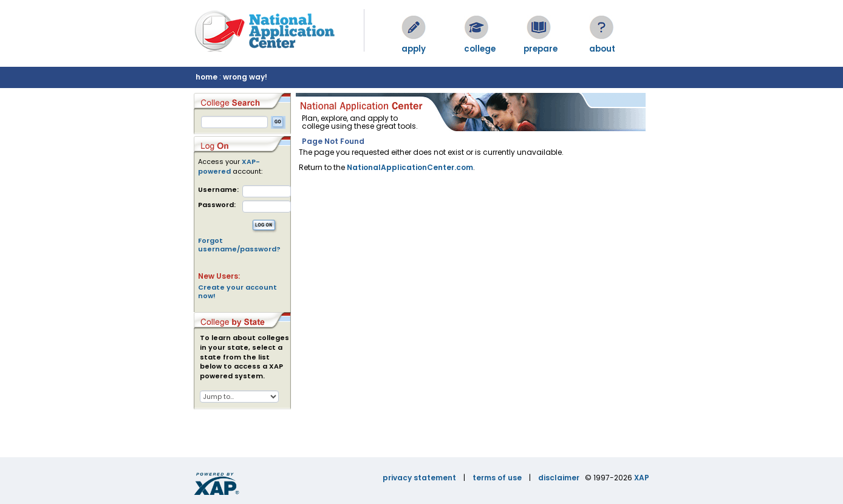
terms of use (497, 478)
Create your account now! (237, 291)
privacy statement (419, 478)
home (206, 77)
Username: (218, 190)
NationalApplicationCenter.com (410, 167)
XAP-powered (229, 166)
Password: (217, 205)
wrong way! (245, 77)
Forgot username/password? (239, 245)
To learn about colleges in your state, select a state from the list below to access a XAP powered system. (244, 357)
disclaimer (559, 478)
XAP (642, 478)
